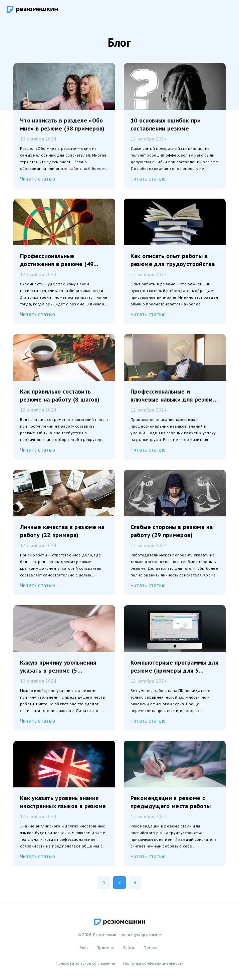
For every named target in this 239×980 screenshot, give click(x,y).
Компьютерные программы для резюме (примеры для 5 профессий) (174, 667)
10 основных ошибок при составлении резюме (166, 124)
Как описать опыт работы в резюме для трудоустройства (173, 260)
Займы (129, 947)
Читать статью (38, 179)
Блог (84, 947)
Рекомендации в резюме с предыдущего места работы (171, 802)
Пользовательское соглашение (85, 963)
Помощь (152, 947)
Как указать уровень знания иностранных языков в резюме (63, 802)
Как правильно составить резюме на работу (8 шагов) (60, 395)
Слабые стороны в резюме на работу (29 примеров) (172, 531)
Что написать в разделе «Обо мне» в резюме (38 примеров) (62, 124)
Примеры (106, 947)
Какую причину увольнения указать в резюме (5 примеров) (58, 667)
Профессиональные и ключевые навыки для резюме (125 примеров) (173, 396)
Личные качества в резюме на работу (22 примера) (62, 531)
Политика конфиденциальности (153, 963)
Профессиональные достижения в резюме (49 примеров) (57, 260)
